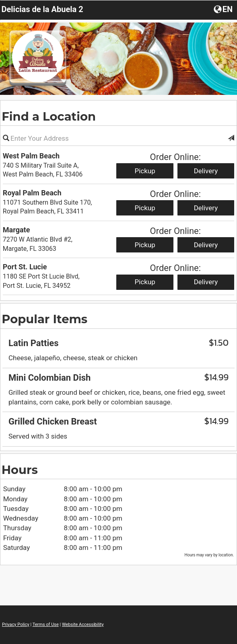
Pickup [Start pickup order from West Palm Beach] (145, 171)
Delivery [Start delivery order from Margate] (206, 245)
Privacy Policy (16, 625)
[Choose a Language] (224, 9)
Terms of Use (46, 625)
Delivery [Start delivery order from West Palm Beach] (206, 171)
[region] (118, 331)
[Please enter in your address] (118, 138)
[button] (231, 138)
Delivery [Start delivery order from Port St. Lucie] (206, 282)
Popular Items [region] (44, 319)
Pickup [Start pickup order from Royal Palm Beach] (145, 208)
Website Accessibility (83, 625)
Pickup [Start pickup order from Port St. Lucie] (145, 282)
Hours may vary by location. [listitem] (209, 555)
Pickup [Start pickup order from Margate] (145, 245)
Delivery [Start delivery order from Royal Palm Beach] (206, 208)
